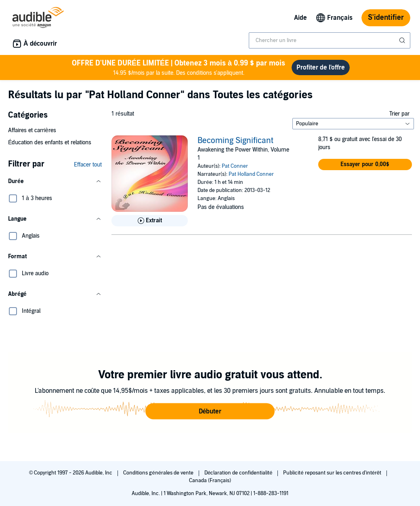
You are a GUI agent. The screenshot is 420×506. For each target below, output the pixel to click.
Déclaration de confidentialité (239, 473)
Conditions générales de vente (159, 473)
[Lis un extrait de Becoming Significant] (150, 221)
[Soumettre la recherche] (403, 40)
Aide (300, 18)
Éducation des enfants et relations (50, 142)
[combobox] (330, 40)
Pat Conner (235, 166)
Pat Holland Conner (251, 174)
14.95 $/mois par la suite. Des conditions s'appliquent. (178, 67)
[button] (55, 181)
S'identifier (386, 18)
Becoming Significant (235, 141)
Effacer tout (88, 165)
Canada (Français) (210, 481)
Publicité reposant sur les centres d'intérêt (333, 473)
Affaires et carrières (32, 130)
